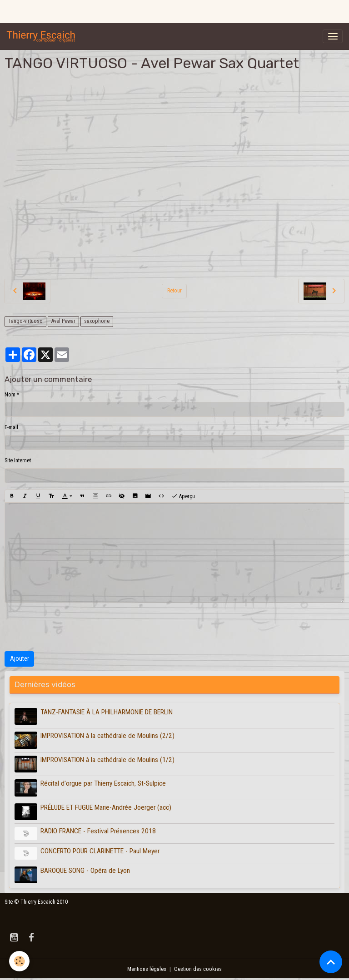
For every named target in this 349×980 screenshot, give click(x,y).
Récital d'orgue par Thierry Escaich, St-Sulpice (103, 783)
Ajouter (20, 658)
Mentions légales (147, 969)
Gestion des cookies (198, 969)
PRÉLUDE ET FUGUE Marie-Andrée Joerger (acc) (106, 807)
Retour (174, 291)
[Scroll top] (331, 962)
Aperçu (183, 496)
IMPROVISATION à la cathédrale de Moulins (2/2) (107, 736)
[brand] (43, 36)
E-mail (11, 427)
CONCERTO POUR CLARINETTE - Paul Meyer (100, 851)
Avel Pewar (63, 321)
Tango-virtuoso (25, 321)
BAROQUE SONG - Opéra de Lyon (85, 871)
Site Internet (18, 460)
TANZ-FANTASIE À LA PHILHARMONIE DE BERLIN (107, 712)
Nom (10, 395)
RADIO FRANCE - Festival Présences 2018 (98, 831)
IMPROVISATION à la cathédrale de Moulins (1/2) (107, 760)
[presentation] (74, 627)
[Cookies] (19, 961)
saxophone (97, 321)
